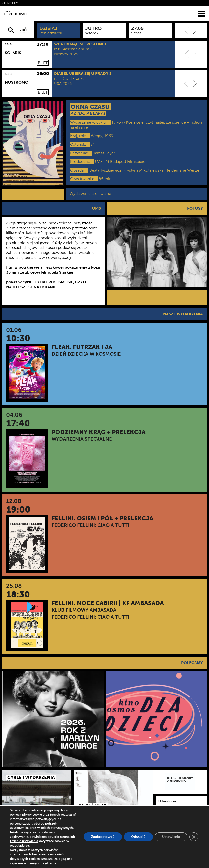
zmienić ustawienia (24, 841)
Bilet (43, 63)
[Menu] (202, 13)
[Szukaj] (11, 30)
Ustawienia (171, 837)
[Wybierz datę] (23, 30)
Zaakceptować (103, 837)
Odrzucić (138, 837)
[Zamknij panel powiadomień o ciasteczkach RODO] (194, 837)
